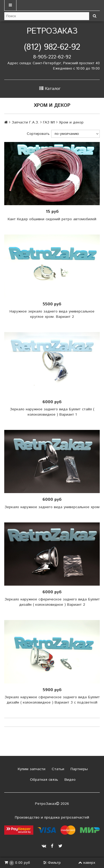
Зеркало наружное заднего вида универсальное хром (52, 507)
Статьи (57, 769)
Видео (69, 780)
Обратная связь (43, 780)
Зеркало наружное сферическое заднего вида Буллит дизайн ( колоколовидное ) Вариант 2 (52, 602)
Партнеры (79, 769)
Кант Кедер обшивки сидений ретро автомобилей (52, 219)
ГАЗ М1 (49, 122)
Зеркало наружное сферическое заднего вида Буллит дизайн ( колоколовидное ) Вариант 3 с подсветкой (52, 700)
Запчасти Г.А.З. (25, 122)
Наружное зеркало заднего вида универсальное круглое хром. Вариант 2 (52, 314)
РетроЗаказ (52, 31)
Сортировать (38, 134)
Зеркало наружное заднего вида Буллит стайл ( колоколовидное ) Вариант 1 (52, 412)
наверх (87, 863)
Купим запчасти (31, 769)
